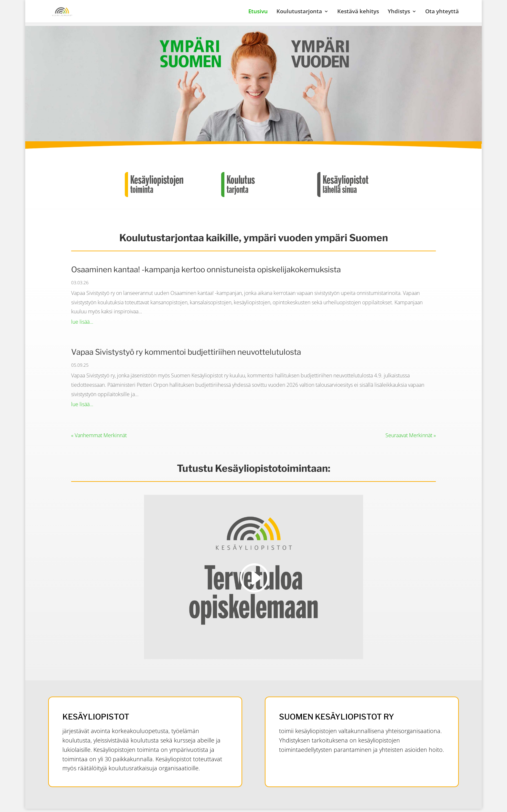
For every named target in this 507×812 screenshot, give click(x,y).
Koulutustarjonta (299, 12)
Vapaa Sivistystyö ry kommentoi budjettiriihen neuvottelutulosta (186, 352)
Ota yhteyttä (442, 12)
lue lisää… (82, 322)
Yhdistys (399, 12)
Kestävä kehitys (358, 12)
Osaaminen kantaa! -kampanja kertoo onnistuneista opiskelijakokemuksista (206, 270)
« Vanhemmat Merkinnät (99, 435)
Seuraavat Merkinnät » (411, 435)
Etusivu (258, 12)
